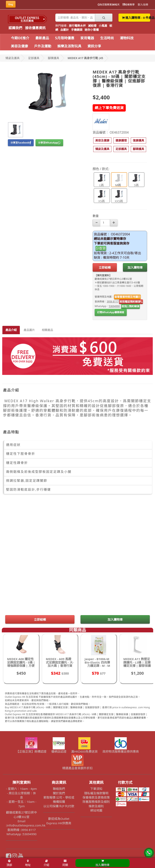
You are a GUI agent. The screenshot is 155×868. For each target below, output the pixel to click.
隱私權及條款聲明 (96, 793)
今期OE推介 (20, 38)
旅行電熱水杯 (77, 26)
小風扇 (103, 26)
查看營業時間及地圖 (127, 297)
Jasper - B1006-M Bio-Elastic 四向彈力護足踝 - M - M (97, 662)
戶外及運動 (43, 46)
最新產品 (42, 38)
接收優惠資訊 (35, 28)
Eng (11, 4)
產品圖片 (29, 330)
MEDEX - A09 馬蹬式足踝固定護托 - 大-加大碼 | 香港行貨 (60, 662)
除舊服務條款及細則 (96, 802)
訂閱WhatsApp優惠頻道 (111, 312)
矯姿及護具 (13, 58)
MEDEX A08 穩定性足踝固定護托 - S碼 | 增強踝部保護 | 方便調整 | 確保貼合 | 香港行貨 (21, 666)
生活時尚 (107, 38)
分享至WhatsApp (49, 143)
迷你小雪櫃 (92, 30)
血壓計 (65, 30)
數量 (96, 216)
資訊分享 (94, 46)
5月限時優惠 (65, 38)
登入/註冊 (143, 5)
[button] (102, 140)
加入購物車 (135, 267)
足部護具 (34, 58)
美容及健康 (19, 46)
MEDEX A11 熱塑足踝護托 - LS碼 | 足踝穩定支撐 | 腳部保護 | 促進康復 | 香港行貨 (137, 666)
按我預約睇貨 (130, 306)
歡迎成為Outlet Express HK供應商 (59, 821)
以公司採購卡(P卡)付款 (59, 806)
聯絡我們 (59, 789)
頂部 (9, 863)
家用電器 (87, 38)
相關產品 (47, 330)
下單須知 (96, 789)
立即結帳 (105, 267)
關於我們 (59, 793)
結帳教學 (129, 5)
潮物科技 (127, 38)
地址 (28, 863)
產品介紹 (11, 330)
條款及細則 (96, 806)
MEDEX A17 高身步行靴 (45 (85, 58)
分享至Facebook (21, 143)
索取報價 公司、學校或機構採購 (59, 799)
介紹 (46, 863)
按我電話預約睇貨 (131, 302)
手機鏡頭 (77, 30)
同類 (65, 863)
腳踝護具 (53, 58)
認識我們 (15, 28)
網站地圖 (96, 810)
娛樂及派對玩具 (69, 46)
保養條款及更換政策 (96, 797)
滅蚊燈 (92, 26)
